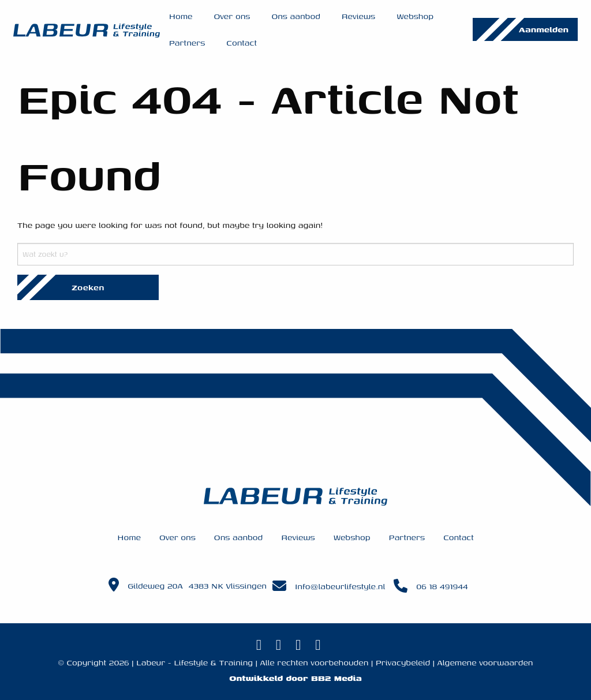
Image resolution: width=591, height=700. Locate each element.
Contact (242, 42)
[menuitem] (181, 16)
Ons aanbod (295, 16)
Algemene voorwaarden (485, 662)
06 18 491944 (442, 586)
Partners (187, 42)
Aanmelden (544, 29)
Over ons (232, 16)
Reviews (358, 16)
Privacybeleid (403, 662)
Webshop (415, 16)
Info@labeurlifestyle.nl (340, 586)
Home (181, 16)
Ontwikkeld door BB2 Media (295, 678)
